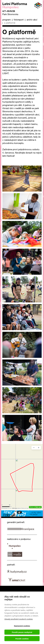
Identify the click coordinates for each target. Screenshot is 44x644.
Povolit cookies (22, 639)
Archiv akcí (32, 20)
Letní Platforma (15, 6)
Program (7, 20)
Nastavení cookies (22, 626)
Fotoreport (19, 20)
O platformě (10, 23)
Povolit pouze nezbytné (22, 632)
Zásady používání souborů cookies (19, 619)
